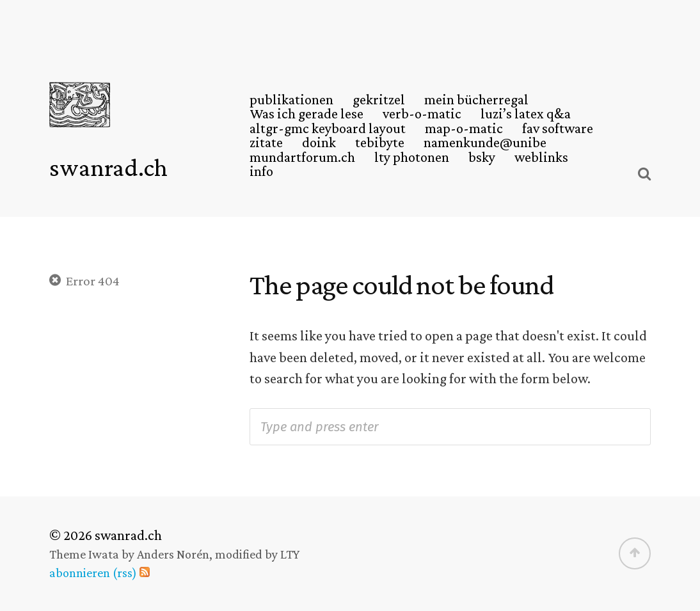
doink (319, 143)
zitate (266, 143)
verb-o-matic (422, 114)
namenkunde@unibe (485, 143)
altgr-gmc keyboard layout (328, 129)
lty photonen (412, 157)
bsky (482, 157)
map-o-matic (464, 129)
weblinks (541, 157)
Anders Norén (173, 554)
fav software (558, 129)
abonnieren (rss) (93, 573)
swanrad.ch (108, 167)
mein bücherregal (476, 100)
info (261, 171)
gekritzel (379, 100)
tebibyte (380, 143)
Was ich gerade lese (306, 114)
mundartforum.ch (302, 157)
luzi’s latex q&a (526, 114)
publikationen (291, 100)
